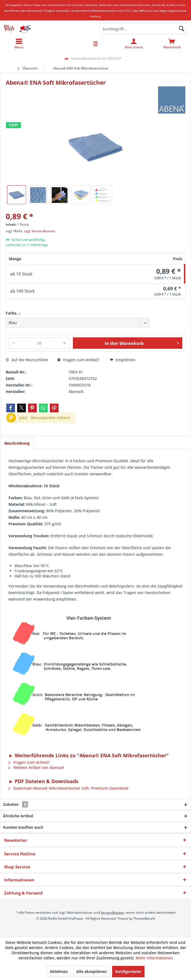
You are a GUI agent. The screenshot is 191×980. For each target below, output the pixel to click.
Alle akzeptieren (91, 971)
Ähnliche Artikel (18, 816)
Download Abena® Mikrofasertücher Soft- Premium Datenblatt (68, 788)
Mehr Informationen (154, 958)
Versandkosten (113, 913)
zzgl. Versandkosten (40, 231)
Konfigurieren (128, 971)
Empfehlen (123, 360)
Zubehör (16, 804)
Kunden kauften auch (23, 827)
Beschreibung (17, 443)
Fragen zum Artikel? (78, 360)
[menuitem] (172, 44)
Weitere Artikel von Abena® (36, 767)
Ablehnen (59, 971)
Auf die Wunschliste (27, 360)
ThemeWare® (144, 918)
